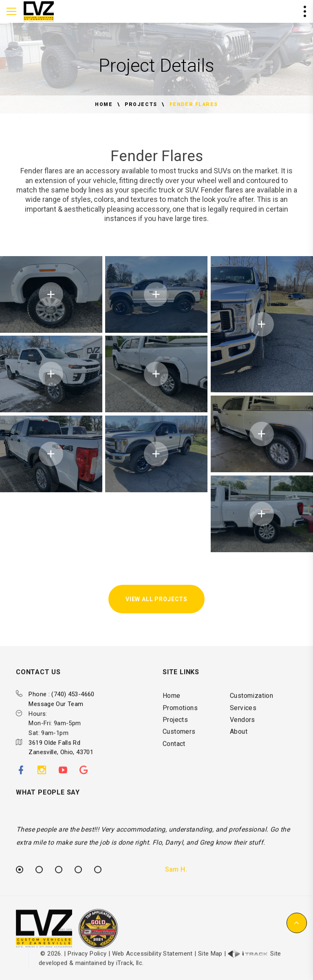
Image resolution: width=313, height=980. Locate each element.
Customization (251, 709)
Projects (141, 104)
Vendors (242, 733)
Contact (174, 758)
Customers (179, 745)
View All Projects (156, 599)
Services (243, 722)
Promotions (180, 722)
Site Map (210, 967)
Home (104, 104)
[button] (297, 923)
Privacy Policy (87, 967)
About (239, 745)
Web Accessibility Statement (152, 967)
